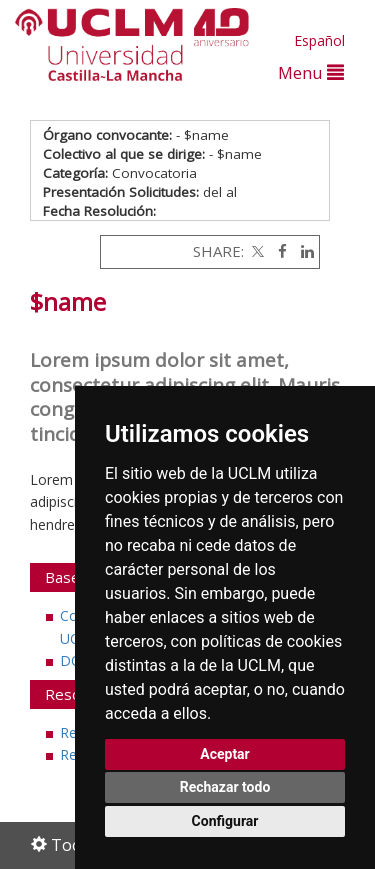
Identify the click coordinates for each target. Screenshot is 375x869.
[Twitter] (256, 251)
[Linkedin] (302, 251)
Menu (311, 72)
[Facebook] (277, 251)
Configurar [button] (225, 821)
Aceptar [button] (225, 754)
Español (319, 40)
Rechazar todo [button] (225, 787)
